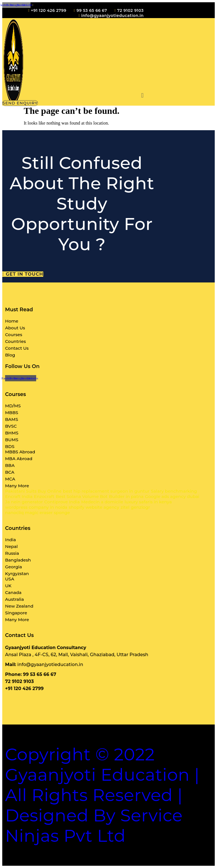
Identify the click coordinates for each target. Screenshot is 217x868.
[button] (142, 95)
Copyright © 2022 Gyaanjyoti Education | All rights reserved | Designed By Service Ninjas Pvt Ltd (102, 795)
